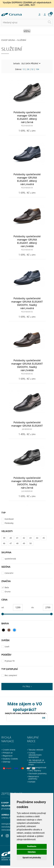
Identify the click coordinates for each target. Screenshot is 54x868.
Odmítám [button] (32, 852)
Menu (27, 31)
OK (44, 718)
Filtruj (26, 686)
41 (17, 538)
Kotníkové (9, 519)
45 (44, 538)
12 (24, 69)
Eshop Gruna (8, 40)
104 (37, 69)
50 (31, 543)
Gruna (8, 592)
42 (24, 538)
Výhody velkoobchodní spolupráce (35, 755)
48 (17, 543)
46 (4, 543)
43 (31, 538)
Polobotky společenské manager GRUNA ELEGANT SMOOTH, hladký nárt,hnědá (27, 365)
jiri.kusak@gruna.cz (10, 809)
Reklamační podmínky (34, 778)
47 (11, 543)
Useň (7, 647)
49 (24, 543)
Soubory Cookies (10, 759)
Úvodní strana (9, 750)
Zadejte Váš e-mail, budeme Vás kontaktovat (25, 713)
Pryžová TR (10, 661)
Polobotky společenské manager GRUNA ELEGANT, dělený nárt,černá (27, 117)
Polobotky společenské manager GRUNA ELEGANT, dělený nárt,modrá (27, 179)
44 (37, 538)
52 (32, 69)
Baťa (7, 587)
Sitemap (7, 762)
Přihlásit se (8, 753)
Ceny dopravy (35, 771)
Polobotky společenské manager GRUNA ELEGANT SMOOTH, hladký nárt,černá (27, 483)
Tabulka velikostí (36, 750)
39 (4, 538)
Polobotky (9, 523)
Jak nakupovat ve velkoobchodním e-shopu (37, 762)
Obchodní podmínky (38, 774)
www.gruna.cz (8, 824)
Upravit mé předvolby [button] (32, 858)
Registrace (8, 756)
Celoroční (9, 573)
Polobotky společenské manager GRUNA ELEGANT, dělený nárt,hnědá (27, 241)
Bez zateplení (11, 675)
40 (11, 538)
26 (28, 69)
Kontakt (32, 782)
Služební (22, 40)
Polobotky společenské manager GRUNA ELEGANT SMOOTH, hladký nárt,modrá (27, 303)
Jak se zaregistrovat (37, 768)
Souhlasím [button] (32, 846)
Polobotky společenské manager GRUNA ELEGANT (27, 424)
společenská (10, 559)
